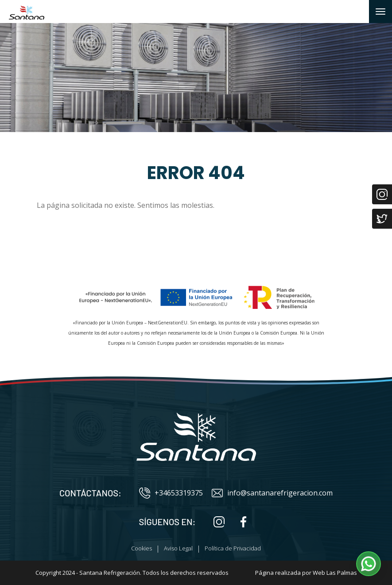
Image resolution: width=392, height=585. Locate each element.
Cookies (142, 548)
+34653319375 (171, 493)
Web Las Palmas (335, 573)
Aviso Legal (178, 548)
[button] (369, 564)
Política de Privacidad (233, 548)
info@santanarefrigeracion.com (272, 493)
